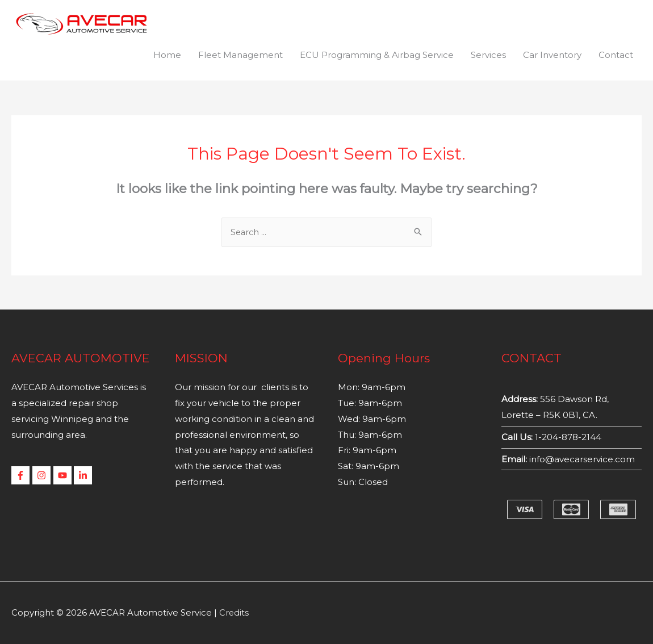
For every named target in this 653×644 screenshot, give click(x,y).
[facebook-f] (22, 476)
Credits (234, 613)
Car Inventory (552, 55)
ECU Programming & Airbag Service (377, 55)
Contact (616, 55)
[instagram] (43, 476)
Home (167, 55)
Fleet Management (240, 55)
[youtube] (64, 476)
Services (488, 55)
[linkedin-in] (84, 476)
